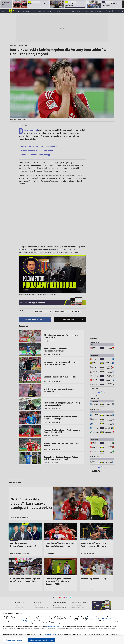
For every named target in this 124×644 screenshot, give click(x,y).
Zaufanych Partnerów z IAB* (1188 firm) (99, 619)
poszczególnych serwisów (54, 627)
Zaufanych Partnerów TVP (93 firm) (21, 621)
